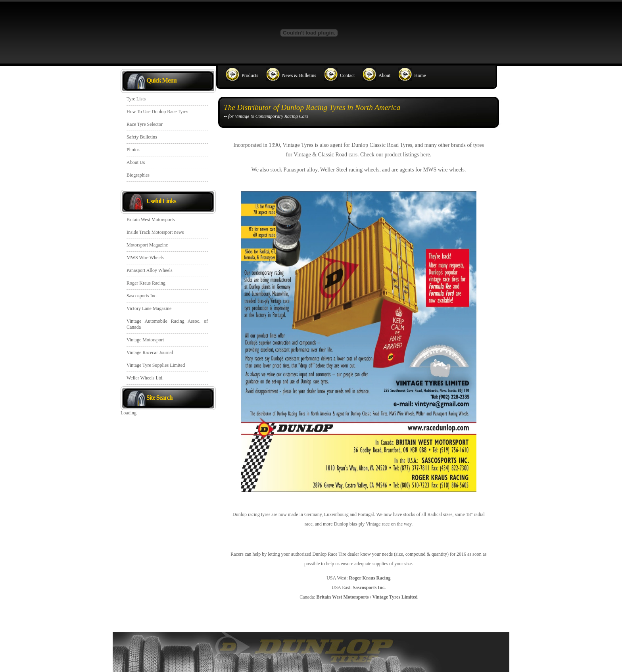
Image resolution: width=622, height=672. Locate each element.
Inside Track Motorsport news (155, 232)
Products (250, 75)
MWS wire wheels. (445, 170)
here (424, 155)
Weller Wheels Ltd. (145, 378)
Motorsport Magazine (147, 245)
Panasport (294, 170)
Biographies (138, 175)
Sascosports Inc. (142, 296)
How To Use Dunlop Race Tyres (157, 112)
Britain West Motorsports (151, 220)
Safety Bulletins (142, 137)
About (384, 75)
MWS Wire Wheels (145, 258)
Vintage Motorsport (145, 340)
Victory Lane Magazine (149, 308)
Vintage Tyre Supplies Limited (156, 365)
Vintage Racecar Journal (150, 352)
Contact (347, 75)
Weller (327, 170)
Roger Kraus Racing (146, 283)
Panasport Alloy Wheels (150, 270)
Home (420, 75)
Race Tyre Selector (145, 124)
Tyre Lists (136, 99)
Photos (133, 150)
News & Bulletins (299, 75)
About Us (136, 162)
